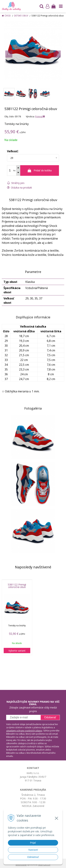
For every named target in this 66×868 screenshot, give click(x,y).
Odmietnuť (33, 857)
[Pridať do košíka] (40, 170)
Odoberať (50, 717)
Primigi (40, 117)
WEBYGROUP (44, 865)
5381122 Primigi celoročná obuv (17, 586)
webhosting (21, 865)
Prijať (33, 843)
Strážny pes (16, 183)
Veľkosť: (13, 151)
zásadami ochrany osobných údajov (24, 731)
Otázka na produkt (20, 188)
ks (14, 170)
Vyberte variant (17, 651)
